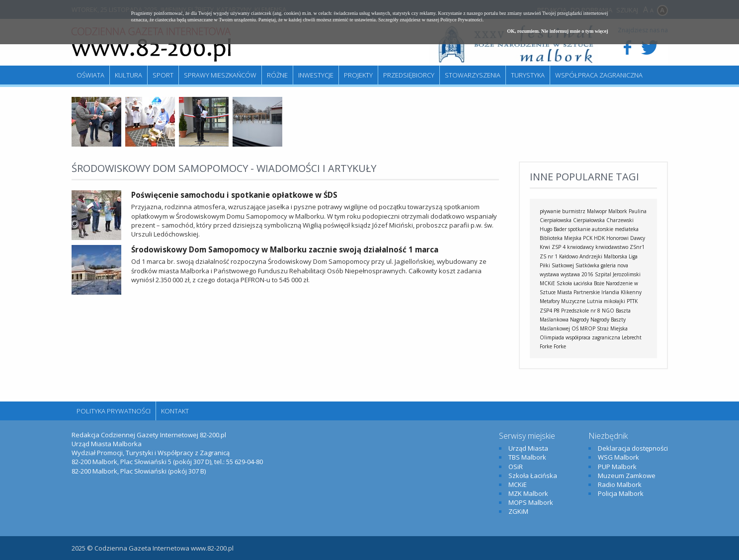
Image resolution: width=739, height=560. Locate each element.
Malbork (618, 211)
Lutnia (595, 301)
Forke (560, 346)
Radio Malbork (620, 484)
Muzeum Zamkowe (627, 476)
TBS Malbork (527, 457)
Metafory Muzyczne (563, 301)
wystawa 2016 (577, 274)
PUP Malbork (617, 467)
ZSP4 (546, 311)
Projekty (358, 75)
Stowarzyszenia (473, 75)
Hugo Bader (553, 229)
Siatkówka (587, 265)
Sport (163, 75)
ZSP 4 (559, 247)
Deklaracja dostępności (633, 448)
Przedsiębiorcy (409, 75)
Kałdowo (569, 256)
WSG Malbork (618, 457)
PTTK (632, 301)
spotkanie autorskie (591, 229)
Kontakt (175, 411)
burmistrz (574, 211)
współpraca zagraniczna (593, 337)
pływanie (550, 211)
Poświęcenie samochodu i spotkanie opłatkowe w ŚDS (234, 195)
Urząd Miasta (528, 448)
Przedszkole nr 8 (581, 311)
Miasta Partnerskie (578, 292)
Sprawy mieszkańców (220, 75)
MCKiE (547, 283)
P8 (557, 311)
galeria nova (615, 265)
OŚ (575, 328)
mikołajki (615, 301)
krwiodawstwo (612, 247)
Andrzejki (591, 256)
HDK (599, 238)
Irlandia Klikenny (621, 292)
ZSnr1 (637, 247)
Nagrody (579, 320)
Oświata (90, 75)
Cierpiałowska (589, 220)
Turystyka (528, 75)
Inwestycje (316, 75)
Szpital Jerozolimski (618, 274)
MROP (588, 328)
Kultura (128, 75)
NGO (608, 311)
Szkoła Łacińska (575, 283)
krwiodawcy (580, 247)
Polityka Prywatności (114, 411)
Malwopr (597, 211)
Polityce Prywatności (461, 20)
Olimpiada (552, 337)
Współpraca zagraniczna (599, 75)
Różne (277, 75)
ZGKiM (518, 511)
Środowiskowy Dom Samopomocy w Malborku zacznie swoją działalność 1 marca (285, 249)
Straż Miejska (612, 328)
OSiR (516, 467)
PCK (588, 238)
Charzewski (620, 220)
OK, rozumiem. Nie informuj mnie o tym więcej (557, 31)
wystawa (549, 274)
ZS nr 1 (549, 256)
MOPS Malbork (531, 502)
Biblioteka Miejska (561, 238)
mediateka (627, 229)
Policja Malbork (621, 493)
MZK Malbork (528, 493)
